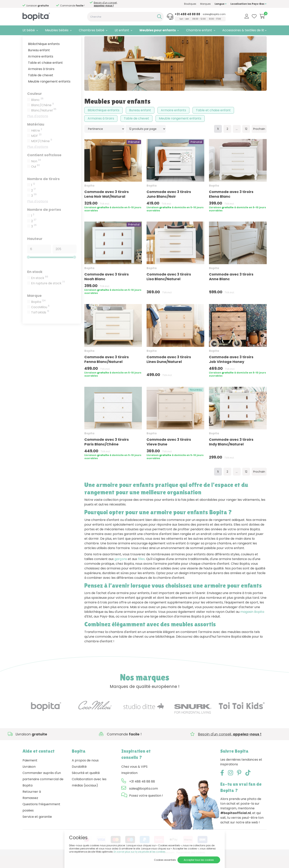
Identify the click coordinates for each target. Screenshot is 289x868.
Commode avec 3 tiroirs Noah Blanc (107, 289)
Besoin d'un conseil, (41, 4)
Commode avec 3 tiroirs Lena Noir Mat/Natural (107, 206)
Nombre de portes (44, 222)
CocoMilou (40, 319)
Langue (221, 4)
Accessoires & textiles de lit (243, 30)
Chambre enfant (199, 30)
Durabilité (79, 779)
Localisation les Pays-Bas (248, 4)
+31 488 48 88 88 (187, 14)
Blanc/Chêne (42, 117)
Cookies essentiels (165, 860)
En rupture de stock (48, 295)
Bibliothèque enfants (44, 56)
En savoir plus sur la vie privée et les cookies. (140, 852)
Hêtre (37, 143)
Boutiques (190, 4)
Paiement (30, 772)
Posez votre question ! (146, 808)
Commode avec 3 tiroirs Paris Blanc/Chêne (107, 454)
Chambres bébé (92, 30)
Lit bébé (29, 30)
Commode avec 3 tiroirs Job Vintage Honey (231, 371)
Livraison (29, 779)
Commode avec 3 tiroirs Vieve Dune (169, 454)
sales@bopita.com (214, 14)
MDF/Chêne (42, 153)
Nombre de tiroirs (43, 191)
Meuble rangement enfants (49, 94)
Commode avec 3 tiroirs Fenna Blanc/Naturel (107, 371)
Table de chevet (41, 87)
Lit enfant (122, 30)
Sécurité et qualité (86, 785)
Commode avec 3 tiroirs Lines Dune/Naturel (169, 371)
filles (141, 571)
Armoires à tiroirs (41, 81)
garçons (121, 571)
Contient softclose (44, 167)
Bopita (38, 314)
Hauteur (35, 251)
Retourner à (32, 804)
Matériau (36, 136)
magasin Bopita (252, 624)
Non (36, 173)
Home (26, 40)
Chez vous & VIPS (134, 779)
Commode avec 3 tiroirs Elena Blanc (231, 206)
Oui (36, 179)
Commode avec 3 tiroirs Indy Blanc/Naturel (231, 454)
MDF (36, 148)
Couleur (35, 106)
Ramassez (30, 810)
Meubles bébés (57, 30)
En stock (35, 284)
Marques (205, 4)
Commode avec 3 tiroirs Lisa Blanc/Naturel (169, 289)
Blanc (37, 112)
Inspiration (129, 785)
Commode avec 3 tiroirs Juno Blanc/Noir (169, 206)
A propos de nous (85, 772)
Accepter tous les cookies (199, 860)
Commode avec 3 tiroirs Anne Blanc (231, 289)
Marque (34, 308)
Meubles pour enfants (158, 30)
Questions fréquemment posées (41, 819)
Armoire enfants (41, 69)
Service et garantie (37, 829)
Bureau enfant (39, 62)
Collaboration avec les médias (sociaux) (89, 794)
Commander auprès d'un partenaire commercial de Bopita (43, 791)
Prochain (259, 141)
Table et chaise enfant (45, 75)
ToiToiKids (40, 325)
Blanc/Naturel (44, 123)
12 (246, 141)
